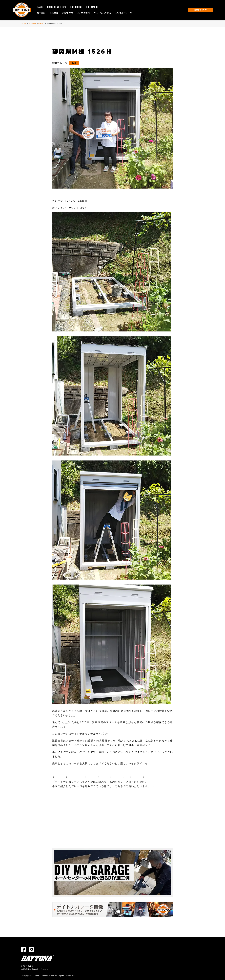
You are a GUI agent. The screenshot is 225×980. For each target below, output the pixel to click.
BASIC (40, 7)
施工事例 (41, 13)
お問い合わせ (200, 10)
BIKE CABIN (92, 7)
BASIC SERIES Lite (57, 7)
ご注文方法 (67, 13)
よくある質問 (83, 13)
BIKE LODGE (76, 7)
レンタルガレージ (123, 13)
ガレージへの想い (102, 13)
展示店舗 (54, 13)
